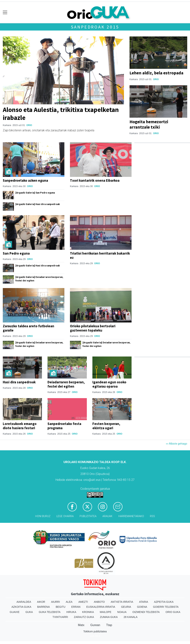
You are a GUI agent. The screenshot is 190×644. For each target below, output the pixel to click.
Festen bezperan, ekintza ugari (106, 426)
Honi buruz (43, 516)
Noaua (122, 612)
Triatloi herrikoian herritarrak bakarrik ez (100, 255)
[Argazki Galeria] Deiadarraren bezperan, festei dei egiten (39, 279)
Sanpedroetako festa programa (64, 426)
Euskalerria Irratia (101, 607)
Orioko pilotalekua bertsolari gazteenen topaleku (93, 328)
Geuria (126, 607)
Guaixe (15, 612)
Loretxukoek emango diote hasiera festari (20, 426)
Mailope (106, 612)
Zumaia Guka (109, 617)
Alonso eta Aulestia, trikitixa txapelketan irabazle (61, 114)
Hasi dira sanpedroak (19, 382)
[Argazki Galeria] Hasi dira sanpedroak (38, 204)
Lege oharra (65, 516)
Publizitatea (88, 516)
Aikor (41, 602)
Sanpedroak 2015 (95, 27)
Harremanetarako (131, 516)
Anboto (99, 602)
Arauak (107, 516)
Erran (76, 607)
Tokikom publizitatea (95, 631)
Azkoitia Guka (21, 607)
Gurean (95, 625)
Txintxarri (60, 617)
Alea (69, 602)
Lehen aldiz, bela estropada (156, 73)
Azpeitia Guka (164, 602)
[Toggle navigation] (5, 12)
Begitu (60, 607)
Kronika (88, 612)
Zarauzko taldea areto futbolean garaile (28, 328)
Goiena (142, 607)
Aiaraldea (24, 602)
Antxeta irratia (122, 602)
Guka (29, 612)
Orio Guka (173, 612)
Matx (81, 625)
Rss (152, 516)
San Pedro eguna (16, 253)
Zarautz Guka (84, 617)
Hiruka (71, 612)
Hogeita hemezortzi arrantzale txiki (149, 124)
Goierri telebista (166, 607)
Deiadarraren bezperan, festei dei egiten (66, 384)
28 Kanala (131, 617)
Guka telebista (50, 612)
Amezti (83, 602)
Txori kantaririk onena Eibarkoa (95, 180)
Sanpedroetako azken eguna (25, 180)
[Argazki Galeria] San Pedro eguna (35, 193)
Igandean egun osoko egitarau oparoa (109, 384)
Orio (29, 125)
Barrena (44, 607)
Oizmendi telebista (146, 612)
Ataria (144, 602)
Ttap (109, 625)
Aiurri (55, 602)
